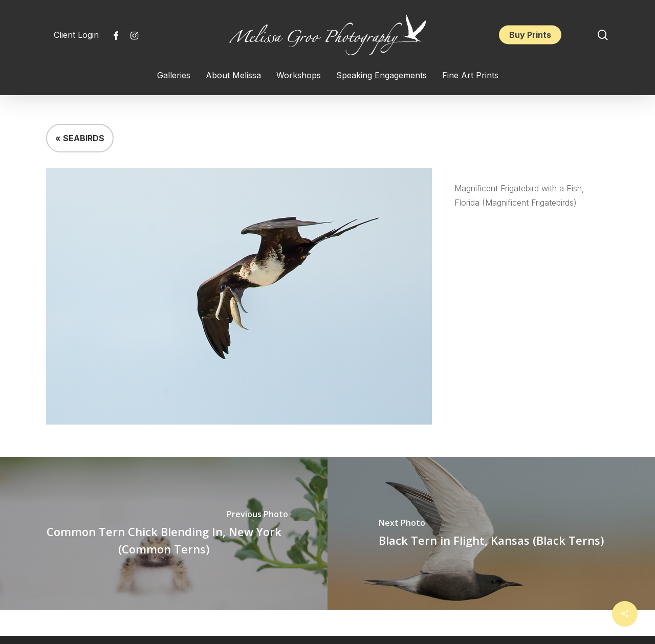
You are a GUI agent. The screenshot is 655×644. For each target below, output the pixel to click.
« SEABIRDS (80, 138)
